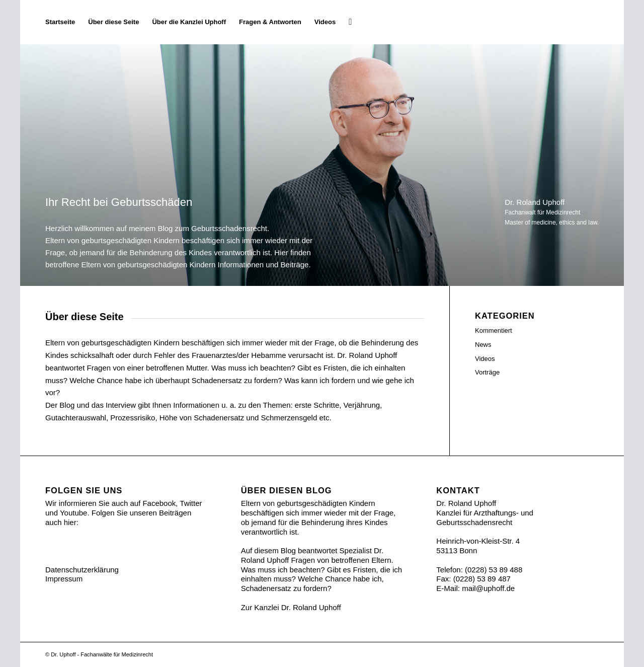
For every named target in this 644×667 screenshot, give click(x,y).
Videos (485, 359)
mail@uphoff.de (488, 588)
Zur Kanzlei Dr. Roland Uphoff (291, 607)
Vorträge (487, 372)
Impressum (64, 579)
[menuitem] (60, 22)
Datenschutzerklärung (82, 570)
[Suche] (350, 22)
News (483, 345)
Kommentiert (494, 330)
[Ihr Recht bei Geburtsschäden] (598, 22)
